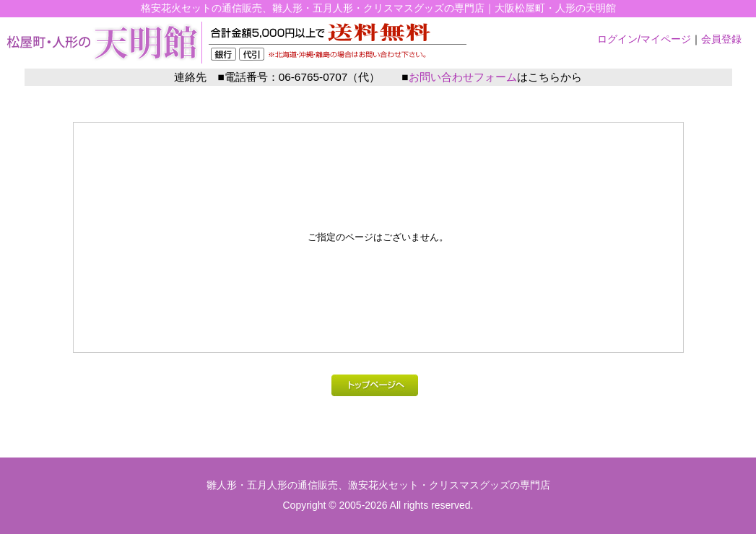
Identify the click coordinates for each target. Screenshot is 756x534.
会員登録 (721, 39)
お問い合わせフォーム (463, 77)
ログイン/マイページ (644, 39)
